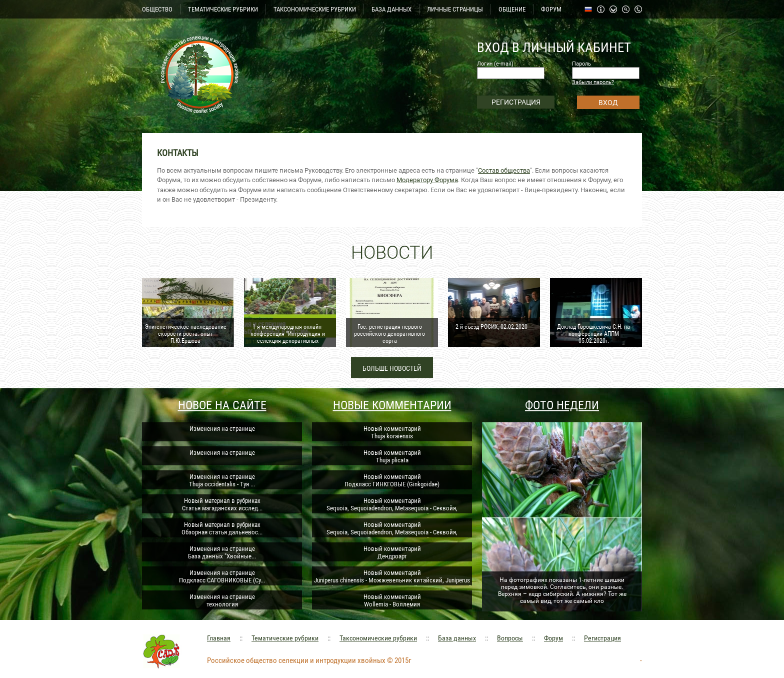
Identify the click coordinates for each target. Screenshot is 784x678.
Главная (219, 638)
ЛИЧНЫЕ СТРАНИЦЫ (455, 9)
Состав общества (504, 170)
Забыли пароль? (593, 82)
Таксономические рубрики (378, 638)
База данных (457, 638)
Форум (553, 638)
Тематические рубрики (285, 638)
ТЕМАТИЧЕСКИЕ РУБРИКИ (223, 9)
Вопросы (510, 638)
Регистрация (602, 638)
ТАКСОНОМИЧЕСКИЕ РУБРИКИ (315, 9)
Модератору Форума (427, 180)
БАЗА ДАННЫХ (391, 9)
